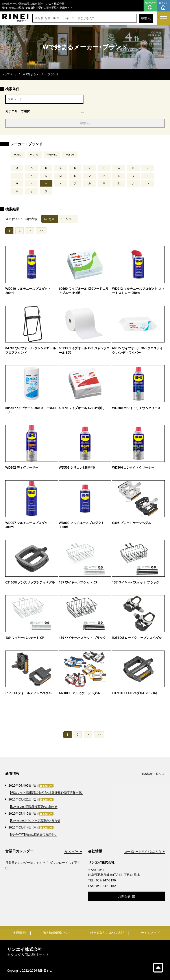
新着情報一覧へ (152, 775)
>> (41, 231)
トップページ (10, 74)
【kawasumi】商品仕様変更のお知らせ (35, 807)
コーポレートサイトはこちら (143, 851)
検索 (146, 18)
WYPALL (52, 155)
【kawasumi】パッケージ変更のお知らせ (37, 820)
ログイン (163, 6)
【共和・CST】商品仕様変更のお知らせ (35, 834)
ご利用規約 (18, 932)
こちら (39, 862)
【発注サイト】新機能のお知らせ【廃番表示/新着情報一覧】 (49, 793)
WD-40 (34, 155)
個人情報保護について (58, 932)
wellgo (70, 155)
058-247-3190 (106, 880)
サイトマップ (150, 932)
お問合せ (127, 896)
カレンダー (72, 851)
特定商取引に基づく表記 (107, 932)
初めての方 (150, 6)
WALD (18, 155)
